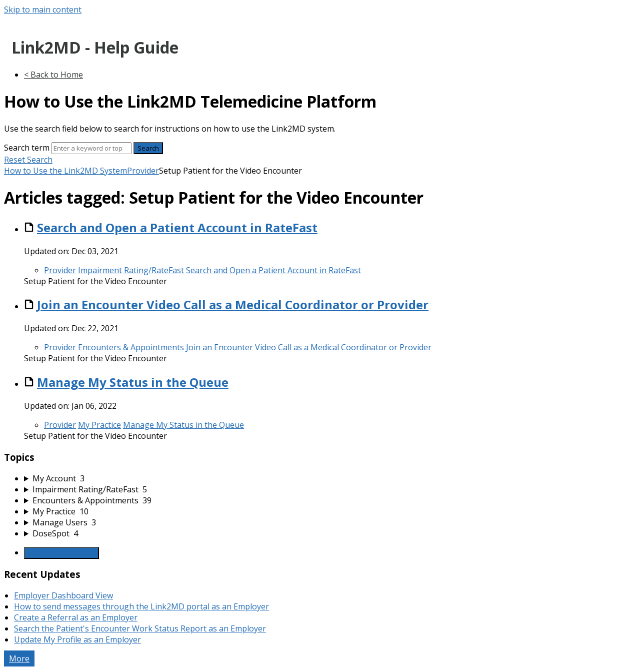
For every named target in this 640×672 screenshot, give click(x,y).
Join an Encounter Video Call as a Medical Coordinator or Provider (233, 304)
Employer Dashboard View (63, 595)
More (19, 658)
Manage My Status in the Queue (133, 382)
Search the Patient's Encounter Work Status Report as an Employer (140, 628)
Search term (27, 148)
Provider (143, 171)
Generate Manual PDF (61, 553)
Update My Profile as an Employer (77, 639)
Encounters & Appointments (131, 347)
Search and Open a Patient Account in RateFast (177, 227)
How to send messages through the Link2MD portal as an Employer (141, 606)
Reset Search (28, 160)
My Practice (99, 425)
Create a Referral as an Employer (76, 617)
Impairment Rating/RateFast (131, 270)
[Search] (91, 148)
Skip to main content (43, 10)
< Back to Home (53, 75)
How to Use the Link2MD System (65, 171)
